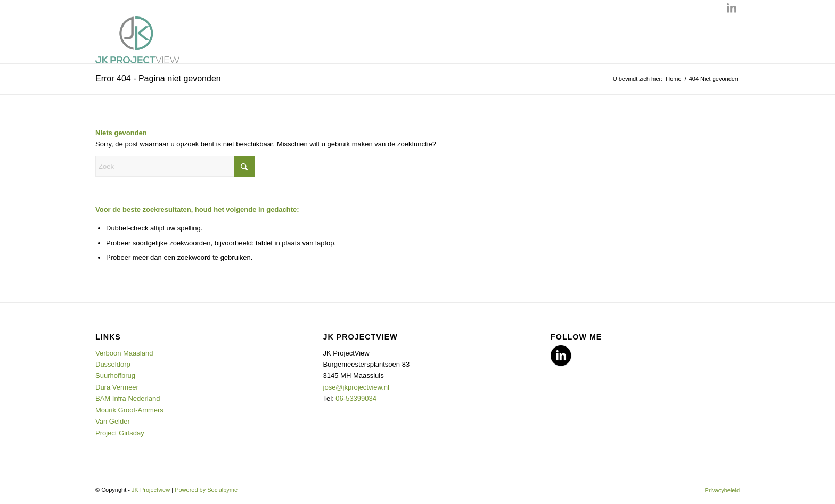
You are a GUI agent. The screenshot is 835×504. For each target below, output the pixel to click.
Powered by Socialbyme (206, 490)
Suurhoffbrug (116, 375)
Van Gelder (113, 421)
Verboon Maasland (124, 353)
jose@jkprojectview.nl (356, 387)
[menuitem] (720, 490)
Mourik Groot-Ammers (129, 410)
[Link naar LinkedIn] (732, 8)
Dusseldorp (114, 364)
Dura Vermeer (118, 387)
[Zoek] (175, 166)
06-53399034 (356, 398)
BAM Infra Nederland (128, 398)
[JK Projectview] (137, 40)
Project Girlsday (120, 433)
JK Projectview (151, 490)
